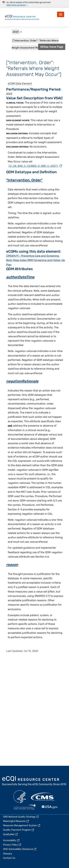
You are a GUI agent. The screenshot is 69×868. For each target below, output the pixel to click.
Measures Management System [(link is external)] (22, 826)
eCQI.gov (34, 781)
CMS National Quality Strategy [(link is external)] (21, 817)
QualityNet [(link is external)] (11, 834)
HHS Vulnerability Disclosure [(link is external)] (20, 849)
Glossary (8, 854)
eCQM (11, 84)
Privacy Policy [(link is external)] (12, 845)
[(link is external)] (35, 166)
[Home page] (22, 17)
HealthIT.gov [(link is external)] (25, 807)
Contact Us (9, 858)
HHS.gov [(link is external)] (20, 797)
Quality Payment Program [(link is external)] (19, 830)
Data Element (24, 84)
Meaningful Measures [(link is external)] (16, 821)
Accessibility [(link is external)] (11, 840)
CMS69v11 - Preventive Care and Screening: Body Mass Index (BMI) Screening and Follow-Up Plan (36, 260)
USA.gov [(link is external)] (50, 807)
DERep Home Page (52, 47)
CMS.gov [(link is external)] (43, 797)
